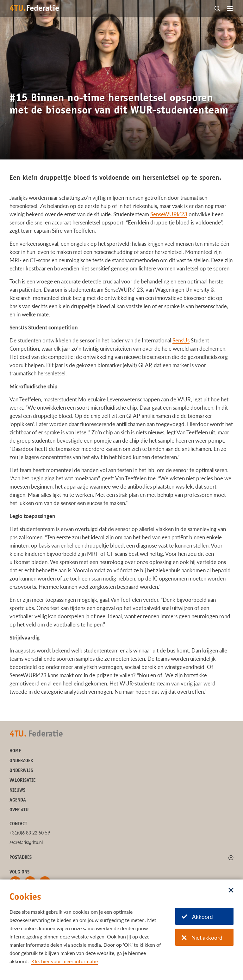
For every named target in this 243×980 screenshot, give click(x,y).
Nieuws (17, 791)
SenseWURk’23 (169, 214)
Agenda (18, 800)
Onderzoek (21, 761)
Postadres (21, 858)
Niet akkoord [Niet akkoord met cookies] (202, 938)
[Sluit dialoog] (231, 891)
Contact (18, 824)
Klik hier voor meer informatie (65, 961)
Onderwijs (21, 771)
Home (15, 751)
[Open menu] (230, 9)
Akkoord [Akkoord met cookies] (197, 917)
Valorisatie (22, 781)
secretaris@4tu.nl (26, 842)
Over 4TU (19, 810)
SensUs (181, 340)
